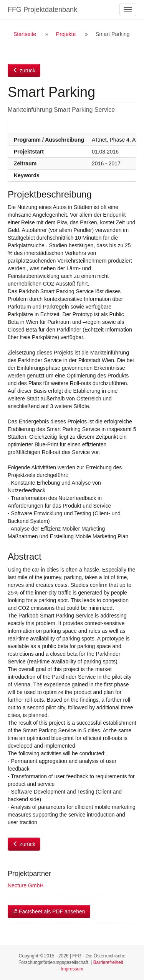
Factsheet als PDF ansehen (49, 911)
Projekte (66, 34)
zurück (24, 70)
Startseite (25, 34)
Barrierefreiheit (108, 962)
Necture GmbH (26, 885)
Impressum (72, 969)
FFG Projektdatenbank (42, 10)
